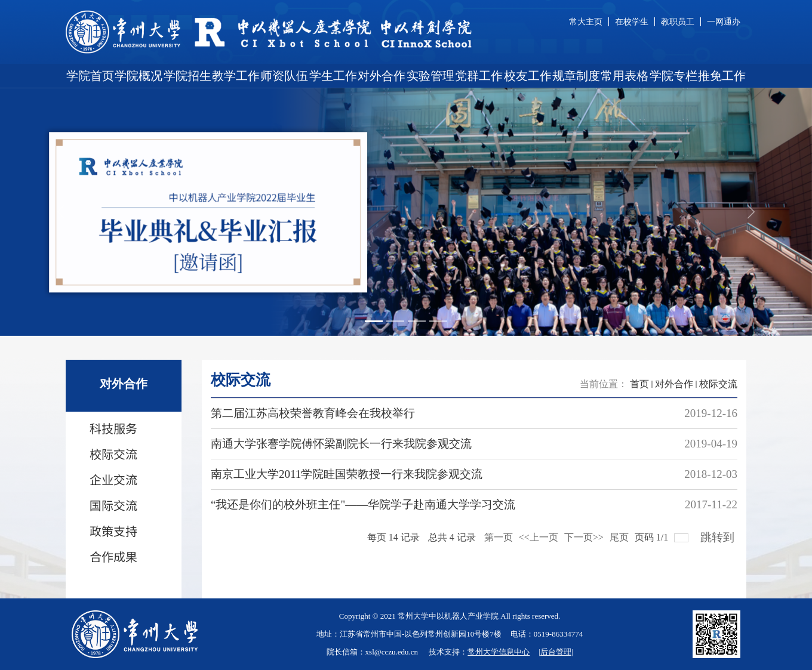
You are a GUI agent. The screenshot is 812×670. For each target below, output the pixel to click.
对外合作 (382, 76)
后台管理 (556, 652)
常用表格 (625, 76)
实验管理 (430, 76)
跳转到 (719, 534)
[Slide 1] (374, 321)
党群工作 (479, 76)
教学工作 (236, 76)
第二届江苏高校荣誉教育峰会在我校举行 (313, 413)
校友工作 (528, 76)
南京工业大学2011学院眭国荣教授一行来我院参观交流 (347, 474)
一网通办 (724, 22)
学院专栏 (673, 76)
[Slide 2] (395, 321)
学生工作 (333, 76)
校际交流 (718, 384)
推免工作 (722, 76)
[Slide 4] (438, 321)
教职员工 (678, 22)
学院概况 (139, 76)
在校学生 (632, 22)
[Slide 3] (417, 321)
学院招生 (187, 76)
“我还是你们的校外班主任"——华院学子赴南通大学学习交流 (363, 504)
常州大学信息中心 (499, 652)
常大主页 (586, 22)
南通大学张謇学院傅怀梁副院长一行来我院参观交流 (341, 444)
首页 (639, 384)
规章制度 (576, 76)
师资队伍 (284, 76)
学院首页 (90, 76)
